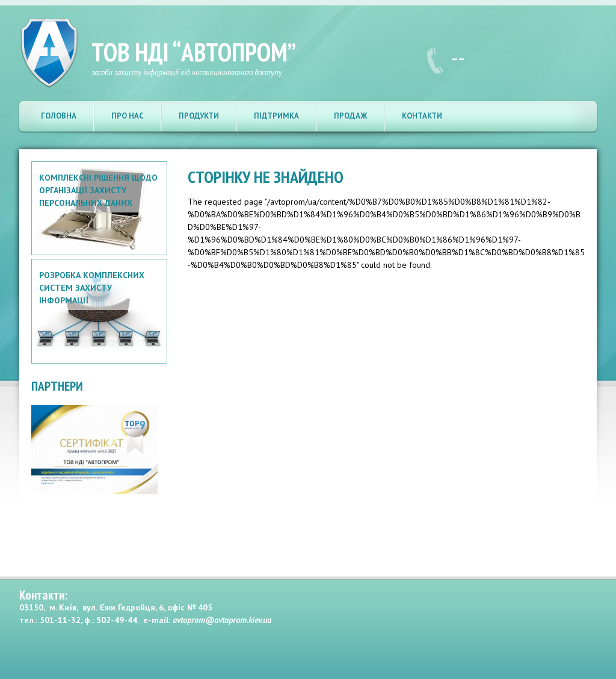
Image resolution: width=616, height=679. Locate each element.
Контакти (422, 116)
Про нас (128, 116)
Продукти (199, 116)
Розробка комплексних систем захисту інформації (92, 288)
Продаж (350, 116)
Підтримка (276, 116)
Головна (59, 116)
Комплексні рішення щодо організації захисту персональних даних (98, 190)
